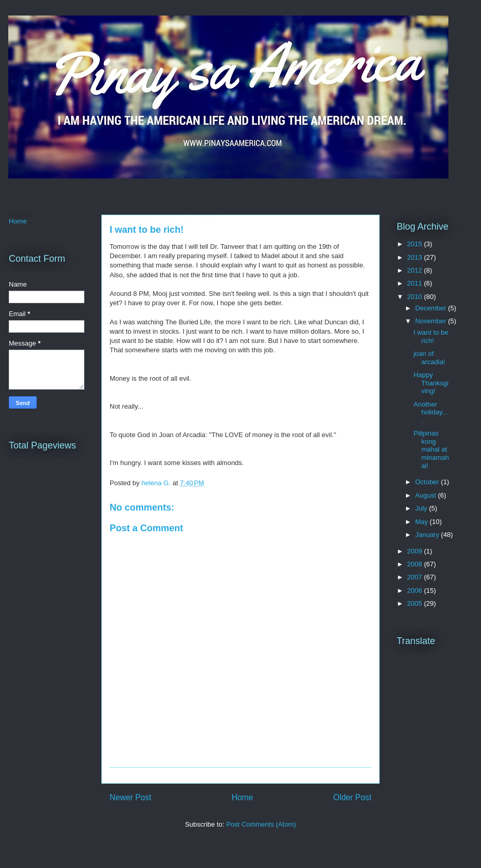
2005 (416, 603)
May (423, 522)
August (427, 495)
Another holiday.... (430, 412)
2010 (416, 297)
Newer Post (131, 797)
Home (243, 797)
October (428, 482)
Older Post (352, 797)
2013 (416, 257)
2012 (416, 270)
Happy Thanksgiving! (431, 383)
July (422, 508)
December (432, 308)
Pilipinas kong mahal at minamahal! (431, 449)
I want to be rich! (431, 336)
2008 (416, 564)
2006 (416, 590)
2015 (416, 244)
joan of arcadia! (429, 358)
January (428, 535)
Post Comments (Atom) (261, 824)
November (432, 321)
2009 (416, 551)
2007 (416, 577)
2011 (416, 283)
